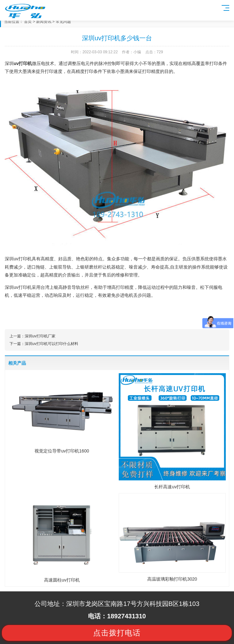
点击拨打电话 (117, 633)
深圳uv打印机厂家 (40, 336)
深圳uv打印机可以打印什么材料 (51, 344)
